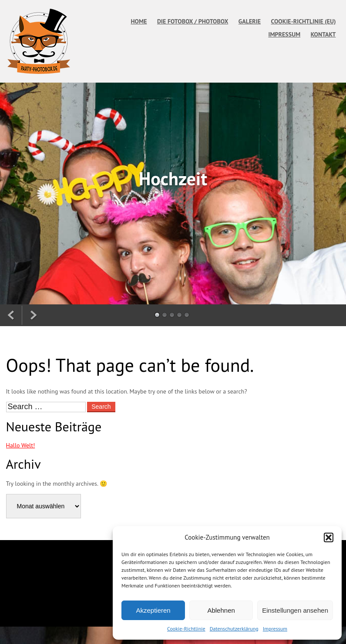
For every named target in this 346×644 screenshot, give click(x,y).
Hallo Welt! (21, 445)
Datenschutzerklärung (234, 629)
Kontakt (323, 34)
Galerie (250, 21)
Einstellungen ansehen (295, 610)
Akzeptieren (153, 610)
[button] (329, 537)
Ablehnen (221, 610)
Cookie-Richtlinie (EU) (304, 21)
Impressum (275, 629)
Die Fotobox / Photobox (193, 21)
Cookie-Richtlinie (186, 629)
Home (139, 21)
